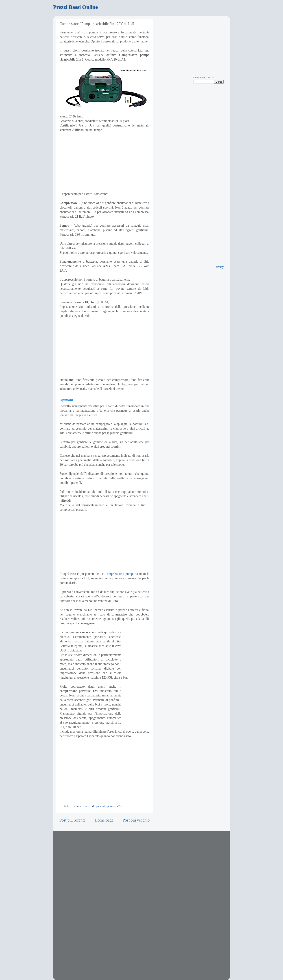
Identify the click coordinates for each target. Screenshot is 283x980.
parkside (101, 806)
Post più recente (72, 820)
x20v (120, 806)
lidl (93, 806)
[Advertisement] (105, 162)
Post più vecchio (136, 820)
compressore (82, 806)
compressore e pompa (120, 574)
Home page (104, 820)
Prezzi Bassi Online (75, 7)
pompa (111, 806)
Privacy (219, 267)
